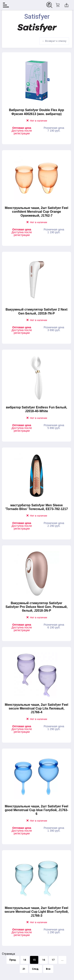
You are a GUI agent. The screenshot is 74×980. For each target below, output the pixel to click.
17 (53, 960)
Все (48, 969)
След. (36, 969)
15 (34, 960)
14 (25, 960)
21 (24, 969)
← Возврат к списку (54, 41)
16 (44, 960)
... (62, 960)
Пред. (13, 960)
